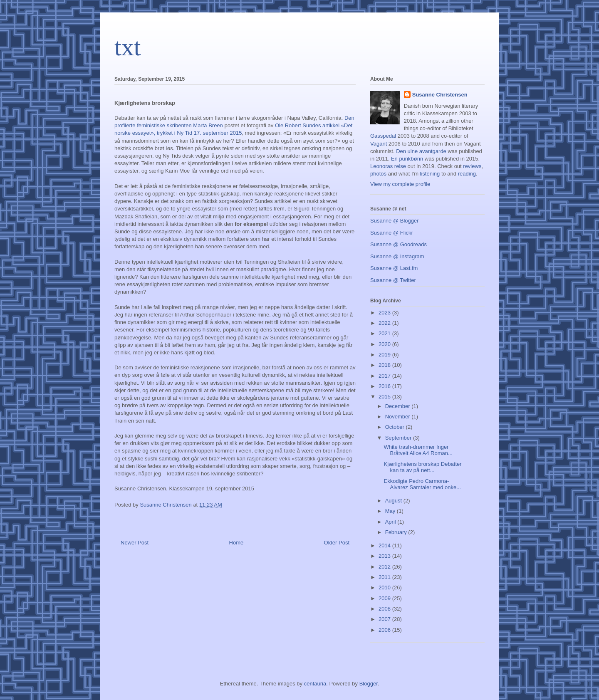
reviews (472, 166)
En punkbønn (407, 159)
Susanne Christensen (440, 95)
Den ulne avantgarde (421, 151)
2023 (385, 313)
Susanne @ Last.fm (394, 268)
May (391, 511)
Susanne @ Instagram (397, 256)
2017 (385, 376)
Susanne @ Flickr (392, 233)
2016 (385, 386)
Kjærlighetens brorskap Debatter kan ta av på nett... (422, 467)
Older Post (337, 543)
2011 (385, 577)
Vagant (379, 144)
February (397, 532)
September (399, 438)
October (396, 427)
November (399, 417)
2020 (385, 344)
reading (467, 174)
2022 (385, 323)
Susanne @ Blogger (395, 221)
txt (127, 47)
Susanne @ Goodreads (399, 244)
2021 (385, 333)
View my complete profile (400, 184)
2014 (385, 545)
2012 (385, 567)
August (394, 501)
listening (430, 174)
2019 (385, 355)
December (399, 406)
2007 (385, 619)
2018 (385, 365)
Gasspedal (383, 136)
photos (378, 174)
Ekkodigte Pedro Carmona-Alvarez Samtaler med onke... (422, 484)
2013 (385, 556)
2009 (385, 598)
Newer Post (135, 543)
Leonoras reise (388, 166)
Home (236, 543)
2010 (385, 587)
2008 (385, 609)
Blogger (369, 684)
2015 (385, 397)
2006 (385, 630)
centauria (315, 684)
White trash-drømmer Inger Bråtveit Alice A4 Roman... (418, 450)
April (391, 522)
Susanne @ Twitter (393, 280)
